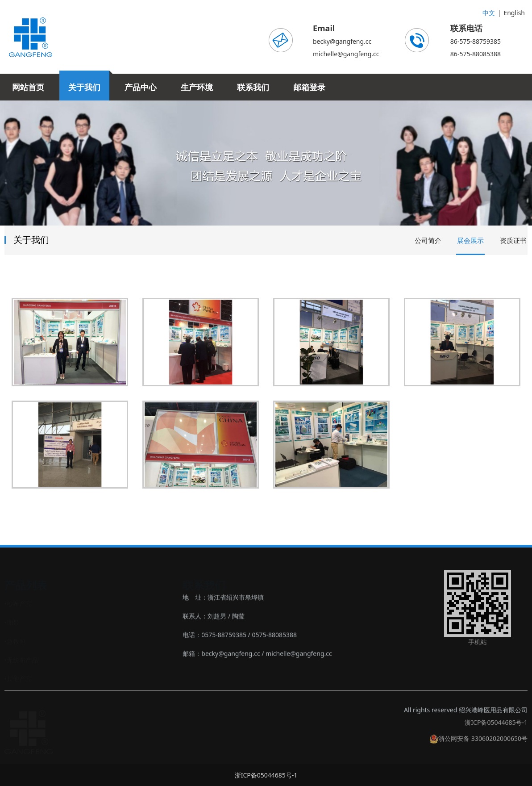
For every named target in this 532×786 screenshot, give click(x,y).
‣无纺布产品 (21, 660)
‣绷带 (12, 622)
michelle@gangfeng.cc (346, 54)
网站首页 (28, 87)
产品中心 (141, 87)
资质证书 (513, 240)
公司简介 (428, 240)
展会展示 (470, 240)
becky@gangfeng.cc (342, 41)
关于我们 (84, 87)
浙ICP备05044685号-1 (496, 728)
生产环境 (197, 87)
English (514, 13)
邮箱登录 (309, 87)
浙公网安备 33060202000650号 (478, 744)
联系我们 (253, 87)
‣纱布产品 (18, 604)
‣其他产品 (18, 679)
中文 (489, 13)
